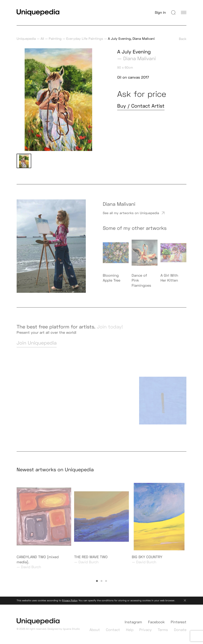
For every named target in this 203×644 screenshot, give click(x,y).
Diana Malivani (139, 58)
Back (183, 39)
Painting (55, 39)
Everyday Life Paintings (85, 39)
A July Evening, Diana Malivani (131, 39)
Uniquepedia (26, 39)
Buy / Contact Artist (141, 106)
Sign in (160, 12)
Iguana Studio (71, 632)
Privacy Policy (70, 604)
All (42, 39)
